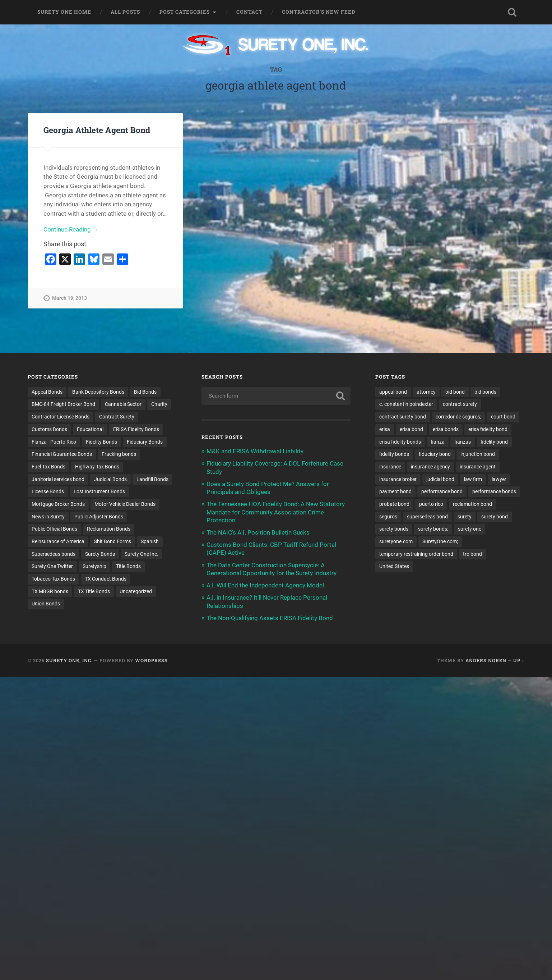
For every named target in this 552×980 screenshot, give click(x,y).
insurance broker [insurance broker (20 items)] (398, 479)
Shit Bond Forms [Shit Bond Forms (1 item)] (113, 541)
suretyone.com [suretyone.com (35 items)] (396, 541)
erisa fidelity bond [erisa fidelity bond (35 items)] (488, 429)
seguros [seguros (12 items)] (388, 517)
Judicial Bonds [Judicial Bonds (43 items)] (110, 479)
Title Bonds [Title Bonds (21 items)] (128, 566)
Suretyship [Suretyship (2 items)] (94, 566)
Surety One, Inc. (69, 660)
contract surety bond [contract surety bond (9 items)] (403, 417)
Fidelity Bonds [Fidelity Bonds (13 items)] (101, 442)
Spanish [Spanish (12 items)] (150, 541)
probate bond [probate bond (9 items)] (394, 504)
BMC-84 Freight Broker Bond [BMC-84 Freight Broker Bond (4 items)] (63, 404)
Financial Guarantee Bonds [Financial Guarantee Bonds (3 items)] (62, 454)
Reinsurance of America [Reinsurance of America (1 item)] (58, 541)
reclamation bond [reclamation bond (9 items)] (472, 504)
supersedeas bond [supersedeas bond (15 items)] (427, 517)
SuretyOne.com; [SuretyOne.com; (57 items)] (440, 541)
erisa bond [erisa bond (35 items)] (411, 429)
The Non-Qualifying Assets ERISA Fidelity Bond (270, 618)
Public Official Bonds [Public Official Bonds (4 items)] (54, 529)
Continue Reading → (71, 229)
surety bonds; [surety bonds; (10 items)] (433, 529)
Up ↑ (519, 660)
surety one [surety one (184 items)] (470, 529)
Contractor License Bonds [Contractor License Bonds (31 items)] (61, 417)
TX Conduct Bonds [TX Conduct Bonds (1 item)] (106, 579)
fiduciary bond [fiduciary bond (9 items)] (435, 454)
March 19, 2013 (69, 298)
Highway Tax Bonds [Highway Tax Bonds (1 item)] (97, 467)
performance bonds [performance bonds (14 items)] (494, 491)
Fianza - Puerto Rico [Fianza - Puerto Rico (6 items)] (54, 442)
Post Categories (185, 12)
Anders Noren (486, 660)
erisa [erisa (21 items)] (385, 429)
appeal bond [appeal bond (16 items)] (393, 392)
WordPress (151, 660)
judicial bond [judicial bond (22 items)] (440, 479)
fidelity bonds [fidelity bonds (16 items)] (394, 454)
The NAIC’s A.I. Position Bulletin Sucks (258, 532)
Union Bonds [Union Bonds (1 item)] (46, 604)
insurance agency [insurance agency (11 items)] (430, 467)
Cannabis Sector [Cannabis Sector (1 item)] (123, 404)
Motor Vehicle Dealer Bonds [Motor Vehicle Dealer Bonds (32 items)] (125, 504)
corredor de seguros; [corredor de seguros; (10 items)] (458, 417)
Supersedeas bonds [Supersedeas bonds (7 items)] (54, 554)
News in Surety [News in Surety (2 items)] (48, 517)
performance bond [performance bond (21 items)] (442, 491)
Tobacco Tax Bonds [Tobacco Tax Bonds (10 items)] (53, 579)
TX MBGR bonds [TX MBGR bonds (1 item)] (50, 591)
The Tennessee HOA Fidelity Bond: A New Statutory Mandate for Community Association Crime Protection (276, 512)
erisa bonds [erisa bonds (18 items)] (446, 429)
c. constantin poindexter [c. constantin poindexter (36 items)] (406, 404)
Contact (249, 12)
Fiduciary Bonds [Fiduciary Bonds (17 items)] (145, 442)
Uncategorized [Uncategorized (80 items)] (136, 591)
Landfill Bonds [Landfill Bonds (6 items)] (152, 479)
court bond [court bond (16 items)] (503, 417)
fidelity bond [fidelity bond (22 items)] (494, 442)
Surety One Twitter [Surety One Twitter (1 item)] (52, 566)
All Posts (125, 12)
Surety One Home (64, 12)
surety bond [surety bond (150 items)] (495, 517)
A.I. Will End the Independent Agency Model (265, 585)
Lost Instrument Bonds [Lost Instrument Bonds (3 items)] (99, 491)
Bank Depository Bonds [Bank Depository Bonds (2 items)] (98, 392)
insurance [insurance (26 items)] (390, 467)
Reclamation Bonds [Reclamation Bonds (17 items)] (109, 529)
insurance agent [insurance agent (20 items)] (478, 467)
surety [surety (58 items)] (465, 517)
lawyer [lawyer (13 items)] (499, 479)
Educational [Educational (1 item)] (90, 429)
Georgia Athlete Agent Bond (97, 130)
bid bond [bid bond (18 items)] (455, 392)
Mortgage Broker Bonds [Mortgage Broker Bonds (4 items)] (58, 504)
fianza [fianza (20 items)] (438, 442)
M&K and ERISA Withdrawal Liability (255, 451)
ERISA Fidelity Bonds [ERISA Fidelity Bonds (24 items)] (136, 429)
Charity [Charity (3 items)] (159, 404)
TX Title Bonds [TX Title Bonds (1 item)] (94, 591)
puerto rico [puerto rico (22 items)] (431, 504)
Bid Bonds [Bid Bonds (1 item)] (145, 392)
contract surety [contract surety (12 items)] (460, 404)
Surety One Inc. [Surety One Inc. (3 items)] (142, 554)
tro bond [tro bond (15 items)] (472, 554)
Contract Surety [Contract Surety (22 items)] (117, 417)
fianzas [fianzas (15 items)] (463, 442)
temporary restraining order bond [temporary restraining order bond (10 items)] (416, 554)
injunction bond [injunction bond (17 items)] (478, 454)
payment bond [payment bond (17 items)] (395, 491)
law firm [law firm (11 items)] (473, 479)
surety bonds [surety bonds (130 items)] (394, 529)
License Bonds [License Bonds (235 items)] (48, 491)
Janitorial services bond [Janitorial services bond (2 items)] (58, 479)
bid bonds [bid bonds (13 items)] (485, 392)
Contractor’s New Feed (319, 12)
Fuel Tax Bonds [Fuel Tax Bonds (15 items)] (48, 467)
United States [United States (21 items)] (394, 566)
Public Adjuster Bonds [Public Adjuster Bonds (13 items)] (99, 517)
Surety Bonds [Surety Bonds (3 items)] (100, 554)
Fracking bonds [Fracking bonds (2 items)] (119, 454)
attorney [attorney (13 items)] (426, 392)
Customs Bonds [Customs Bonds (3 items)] (49, 429)
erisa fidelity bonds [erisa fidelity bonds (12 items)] (400, 442)
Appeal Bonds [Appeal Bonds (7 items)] (47, 392)
